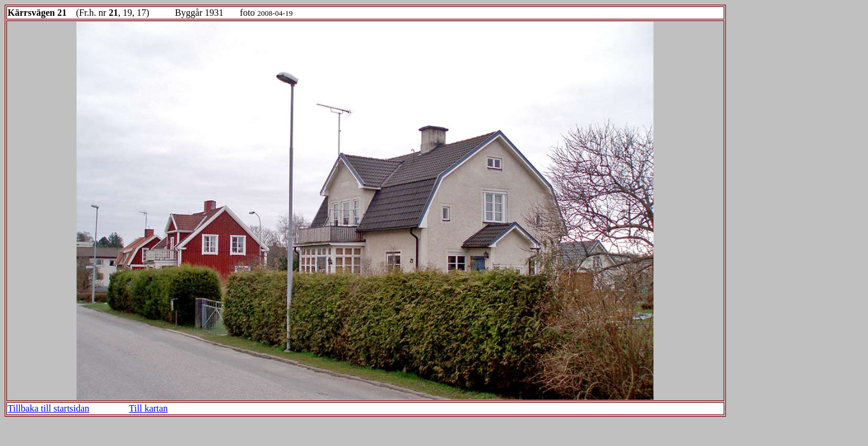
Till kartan (149, 408)
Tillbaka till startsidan (49, 408)
